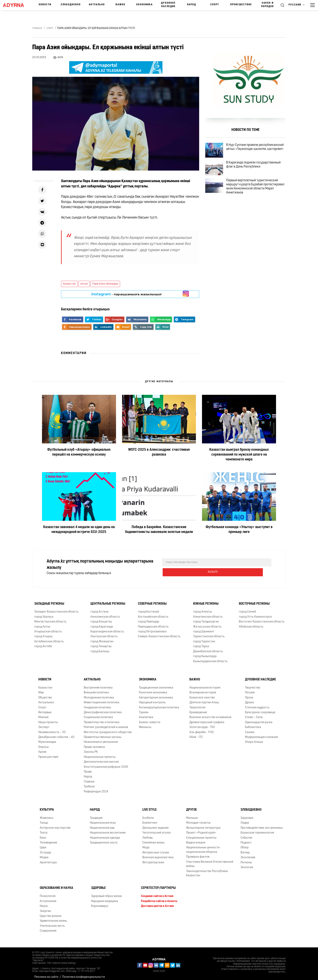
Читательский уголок (157, 829)
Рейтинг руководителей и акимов (106, 724)
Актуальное (46, 699)
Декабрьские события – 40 (56, 734)
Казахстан (45, 684)
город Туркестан (204, 638)
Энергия (45, 908)
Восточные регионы (254, 600)
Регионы (246, 859)
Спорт (215, 5)
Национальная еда (102, 825)
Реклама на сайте (46, 974)
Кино (43, 834)
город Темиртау (101, 643)
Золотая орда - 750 (202, 724)
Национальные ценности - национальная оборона (204, 847)
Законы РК (91, 749)
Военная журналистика (158, 854)
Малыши (192, 815)
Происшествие (241, 5)
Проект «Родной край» (201, 829)
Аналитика (146, 714)
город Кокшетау (101, 618)
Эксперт (44, 724)
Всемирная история (203, 689)
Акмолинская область (105, 613)
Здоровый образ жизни (106, 893)
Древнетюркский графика (207, 719)
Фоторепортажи (153, 859)
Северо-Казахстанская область (159, 633)
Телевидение (48, 839)
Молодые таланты (198, 819)
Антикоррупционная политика (159, 704)
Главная (37, 28)
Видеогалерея (196, 839)
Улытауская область (104, 633)
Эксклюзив (248, 854)
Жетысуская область (207, 623)
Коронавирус (100, 903)
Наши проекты (48, 719)
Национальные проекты (100, 754)
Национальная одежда (105, 834)
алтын (84, 284)
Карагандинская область (107, 628)
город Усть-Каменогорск (255, 613)
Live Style (150, 806)
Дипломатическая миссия (101, 758)
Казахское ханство (202, 694)
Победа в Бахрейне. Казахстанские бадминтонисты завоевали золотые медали (159, 530)
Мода (146, 844)
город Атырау (43, 633)
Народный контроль (152, 699)
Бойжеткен (150, 819)
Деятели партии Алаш (204, 699)
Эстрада (45, 849)
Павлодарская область (153, 623)
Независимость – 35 (52, 729)
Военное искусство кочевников (210, 714)
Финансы (145, 724)
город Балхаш (100, 648)
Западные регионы (49, 600)
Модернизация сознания (261, 734)
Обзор (245, 844)
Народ (192, 5)
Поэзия (250, 689)
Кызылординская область (210, 658)
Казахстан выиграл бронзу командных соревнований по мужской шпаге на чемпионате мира (239, 455)
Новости (45, 5)
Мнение (44, 714)
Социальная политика (98, 714)
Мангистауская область (50, 618)
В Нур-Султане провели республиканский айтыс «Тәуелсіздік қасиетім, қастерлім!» (258, 151)
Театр (44, 829)
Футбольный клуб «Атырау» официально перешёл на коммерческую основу (79, 452)
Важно (120, 5)
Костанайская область (153, 613)
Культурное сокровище (260, 709)
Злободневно (71, 5)
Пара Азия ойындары (105, 284)
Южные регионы (206, 600)
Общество (45, 694)
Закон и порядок (268, 5)
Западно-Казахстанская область (56, 608)
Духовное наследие (168, 5)
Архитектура (48, 859)
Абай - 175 (196, 734)
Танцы (44, 819)
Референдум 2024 (96, 788)
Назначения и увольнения (101, 739)
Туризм (144, 709)
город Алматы (203, 608)
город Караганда (102, 623)
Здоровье (247, 815)
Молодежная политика (99, 694)
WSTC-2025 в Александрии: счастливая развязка (159, 452)
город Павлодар (149, 618)
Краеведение (198, 709)
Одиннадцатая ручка (259, 719)
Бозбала (148, 815)
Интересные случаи (156, 849)
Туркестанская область (209, 633)
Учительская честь (52, 923)
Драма (249, 699)
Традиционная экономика (156, 684)
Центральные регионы (108, 600)
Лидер (245, 819)
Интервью (45, 709)
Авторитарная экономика (156, 694)
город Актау (42, 623)
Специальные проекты (201, 834)
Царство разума (51, 913)
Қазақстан (69, 284)
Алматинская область (208, 613)
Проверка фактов (198, 853)
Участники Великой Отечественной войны (210, 861)
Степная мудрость (257, 704)
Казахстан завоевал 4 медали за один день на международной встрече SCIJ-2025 (79, 530)
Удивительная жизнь (53, 918)
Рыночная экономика (153, 689)
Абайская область (251, 623)
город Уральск (44, 613)
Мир (41, 689)
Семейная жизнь (153, 839)
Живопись (47, 815)
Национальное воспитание (108, 829)
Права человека (94, 744)
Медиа (44, 854)
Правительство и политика (102, 719)
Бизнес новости (150, 719)
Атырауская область (48, 628)
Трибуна (89, 783)
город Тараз (201, 643)
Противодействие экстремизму (262, 825)
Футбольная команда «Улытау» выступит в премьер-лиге (239, 530)
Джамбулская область (208, 648)
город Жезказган (102, 638)
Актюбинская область (49, 638)
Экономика (144, 5)
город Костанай (148, 608)
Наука (44, 903)
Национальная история (205, 684)
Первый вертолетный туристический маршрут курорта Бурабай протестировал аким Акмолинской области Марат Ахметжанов (258, 200)
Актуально (97, 5)
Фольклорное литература (203, 825)
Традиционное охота (104, 839)
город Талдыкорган (206, 618)
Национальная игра (103, 819)
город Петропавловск (152, 628)
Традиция (96, 815)
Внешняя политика (96, 689)
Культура (47, 806)
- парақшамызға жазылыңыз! (126, 294)
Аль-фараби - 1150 (202, 729)
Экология (247, 864)
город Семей (247, 608)
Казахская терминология (257, 829)
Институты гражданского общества (108, 729)
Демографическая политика (103, 709)
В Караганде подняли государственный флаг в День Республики (253, 174)
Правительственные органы (103, 734)
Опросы (44, 744)
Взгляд (245, 849)
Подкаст (246, 839)
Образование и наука (56, 885)
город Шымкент (204, 628)
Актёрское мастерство (55, 825)
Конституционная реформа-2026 (106, 764)
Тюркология (197, 704)
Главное (89, 778)
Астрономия (48, 898)
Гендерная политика (97, 704)
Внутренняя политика (98, 684)
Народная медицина (105, 898)
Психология (48, 893)
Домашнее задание (156, 825)
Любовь (148, 834)
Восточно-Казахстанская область (262, 618)
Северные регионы (152, 600)
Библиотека (253, 724)
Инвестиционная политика (102, 699)
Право (88, 768)
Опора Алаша (254, 739)
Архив (42, 749)
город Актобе (43, 643)
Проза (249, 694)
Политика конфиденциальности (84, 974)
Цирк (43, 844)
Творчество (253, 684)
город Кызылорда (205, 653)
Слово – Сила (254, 714)
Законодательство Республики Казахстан (207, 870)
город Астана (99, 608)
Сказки (250, 729)
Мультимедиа (47, 739)
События (246, 834)
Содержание (48, 927)
